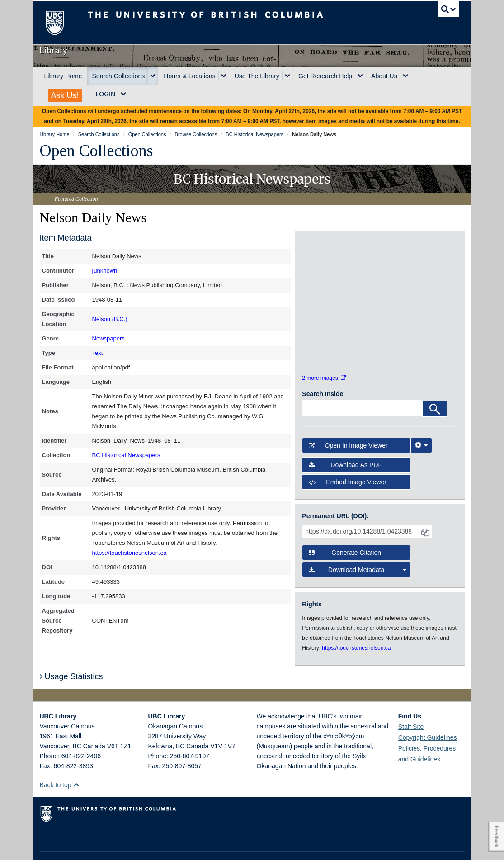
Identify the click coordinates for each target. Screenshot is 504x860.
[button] (76, 762)
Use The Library (257, 76)
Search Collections (119, 76)
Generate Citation (345, 529)
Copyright (157, 845)
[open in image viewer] (321, 266)
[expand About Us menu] (405, 76)
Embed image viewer (348, 459)
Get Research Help (325, 76)
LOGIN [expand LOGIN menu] (106, 94)
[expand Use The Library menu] (287, 76)
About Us (384, 76)
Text (98, 353)
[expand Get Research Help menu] (360, 76)
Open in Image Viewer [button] (348, 422)
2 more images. (324, 355)
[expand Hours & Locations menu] (224, 76)
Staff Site (411, 704)
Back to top (60, 762)
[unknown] (106, 271)
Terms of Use (120, 845)
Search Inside (323, 371)
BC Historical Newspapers (126, 455)
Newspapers (108, 338)
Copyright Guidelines (428, 714)
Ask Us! (65, 95)
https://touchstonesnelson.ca (130, 553)
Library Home (63, 76)
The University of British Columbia (61, 23)
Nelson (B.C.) (110, 319)
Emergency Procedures (68, 845)
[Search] (435, 386)
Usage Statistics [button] (71, 653)
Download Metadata (357, 547)
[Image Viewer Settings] (421, 422)
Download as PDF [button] (345, 442)
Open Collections (97, 151)
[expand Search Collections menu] (153, 76)
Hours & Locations (189, 76)
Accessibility (191, 845)
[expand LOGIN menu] (123, 94)
